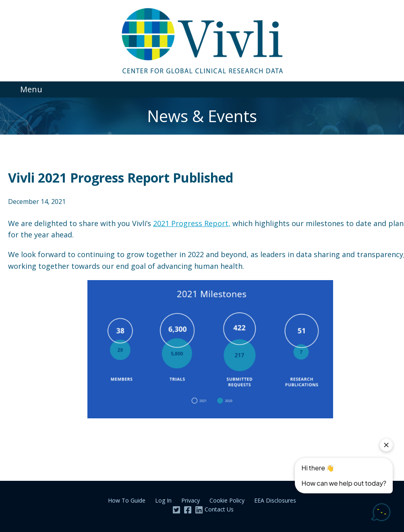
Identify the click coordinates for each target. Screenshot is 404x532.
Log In (163, 500)
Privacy (191, 500)
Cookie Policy (227, 500)
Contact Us (219, 509)
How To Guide (127, 500)
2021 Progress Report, (192, 223)
